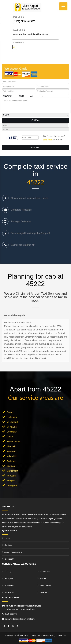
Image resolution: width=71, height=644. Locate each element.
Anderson (11, 461)
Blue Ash (11, 446)
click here (48, 140)
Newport (11, 481)
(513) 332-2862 (24, 21)
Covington (12, 485)
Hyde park (12, 417)
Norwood (11, 476)
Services (7, 545)
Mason (10, 437)
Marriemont (12, 471)
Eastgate (11, 466)
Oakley (10, 412)
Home (6, 538)
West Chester (13, 441)
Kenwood (11, 451)
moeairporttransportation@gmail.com (31, 34)
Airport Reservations (12, 552)
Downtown (12, 432)
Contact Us (8, 559)
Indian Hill (12, 456)
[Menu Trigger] (63, 6)
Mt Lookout (12, 422)
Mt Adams (12, 427)
